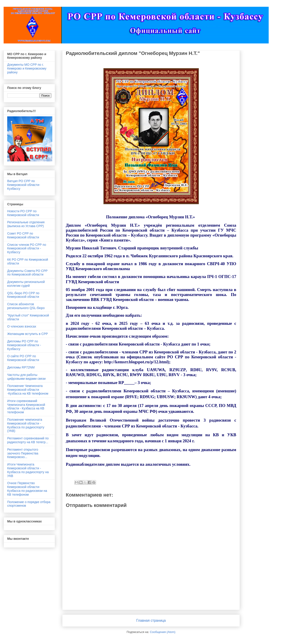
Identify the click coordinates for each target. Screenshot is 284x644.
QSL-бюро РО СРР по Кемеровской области (23, 295)
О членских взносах (22, 326)
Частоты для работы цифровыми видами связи (26, 377)
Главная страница (151, 620)
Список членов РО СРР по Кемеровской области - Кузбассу (27, 249)
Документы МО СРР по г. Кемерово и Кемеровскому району (27, 68)
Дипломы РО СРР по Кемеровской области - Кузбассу (24, 345)
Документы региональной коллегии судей (26, 284)
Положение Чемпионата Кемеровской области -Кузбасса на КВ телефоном (28, 390)
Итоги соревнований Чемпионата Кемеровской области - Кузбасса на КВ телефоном (26, 407)
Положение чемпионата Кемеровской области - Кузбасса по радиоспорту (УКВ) (26, 425)
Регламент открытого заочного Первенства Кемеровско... (23, 453)
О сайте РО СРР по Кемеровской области (23, 358)
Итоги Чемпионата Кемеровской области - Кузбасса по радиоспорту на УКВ (28, 470)
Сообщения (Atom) (163, 632)
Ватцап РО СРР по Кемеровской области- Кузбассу (24, 185)
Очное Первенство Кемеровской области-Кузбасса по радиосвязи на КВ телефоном (27, 489)
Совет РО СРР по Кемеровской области (23, 235)
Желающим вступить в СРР (27, 334)
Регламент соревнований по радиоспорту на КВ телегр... (28, 440)
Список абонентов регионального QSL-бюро (26, 306)
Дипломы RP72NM (21, 367)
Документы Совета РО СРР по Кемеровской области (27, 273)
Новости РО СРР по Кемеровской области (23, 213)
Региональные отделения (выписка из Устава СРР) (26, 224)
